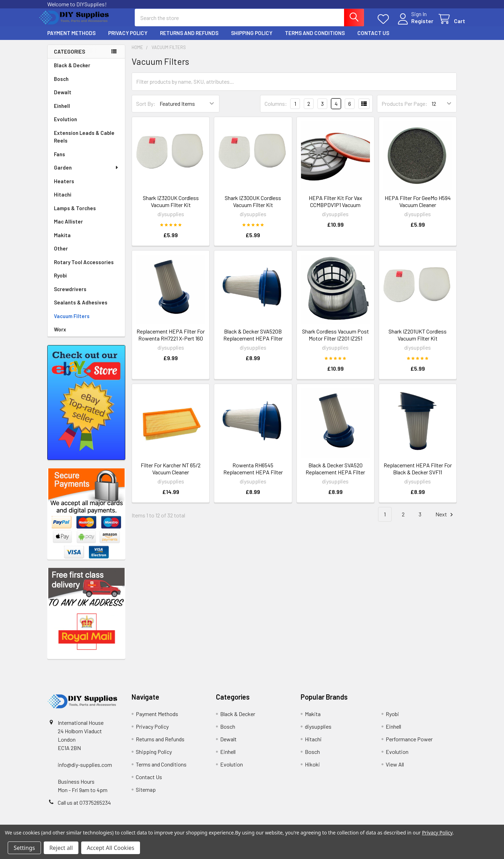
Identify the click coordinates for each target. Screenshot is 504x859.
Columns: (276, 110)
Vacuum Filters (72, 322)
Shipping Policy (252, 39)
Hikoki (312, 771)
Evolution (65, 125)
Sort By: (146, 110)
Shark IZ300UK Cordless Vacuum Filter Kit (253, 208)
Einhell (62, 112)
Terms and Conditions (315, 39)
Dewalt (63, 98)
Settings (24, 848)
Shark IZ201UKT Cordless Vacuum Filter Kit (418, 341)
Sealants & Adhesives (81, 309)
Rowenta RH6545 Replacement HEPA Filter (253, 475)
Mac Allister (68, 228)
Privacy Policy (128, 39)
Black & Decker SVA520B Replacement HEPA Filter (253, 341)
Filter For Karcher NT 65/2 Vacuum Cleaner (171, 475)
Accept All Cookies (111, 848)
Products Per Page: (404, 110)
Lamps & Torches (75, 214)
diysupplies (318, 733)
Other (61, 255)
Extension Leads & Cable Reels (84, 143)
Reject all (61, 848)
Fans (59, 160)
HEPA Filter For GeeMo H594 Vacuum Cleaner (418, 208)
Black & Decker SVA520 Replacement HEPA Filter (335, 475)
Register (414, 25)
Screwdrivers (70, 295)
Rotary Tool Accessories (84, 268)
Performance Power (409, 745)
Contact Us (373, 39)
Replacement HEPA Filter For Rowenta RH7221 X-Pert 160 (171, 341)
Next (445, 521)
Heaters (64, 187)
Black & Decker (72, 71)
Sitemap (146, 796)
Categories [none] (69, 58)
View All (395, 771)
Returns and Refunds (189, 39)
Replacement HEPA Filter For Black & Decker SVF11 (418, 475)
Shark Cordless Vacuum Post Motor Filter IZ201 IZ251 (335, 341)
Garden (86, 174)
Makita (62, 241)
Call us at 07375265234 (84, 809)
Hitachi (63, 201)
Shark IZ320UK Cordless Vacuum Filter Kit (171, 208)
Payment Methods (71, 39)
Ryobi (60, 282)
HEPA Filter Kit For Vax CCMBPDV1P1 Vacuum (335, 208)
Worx (60, 336)
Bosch (61, 85)
